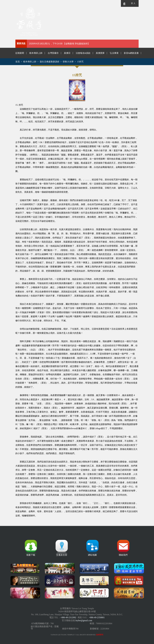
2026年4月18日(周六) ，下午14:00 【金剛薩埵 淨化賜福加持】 (59, 44)
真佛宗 (67, 53)
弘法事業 (114, 53)
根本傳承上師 (36, 53)
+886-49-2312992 (68, 617)
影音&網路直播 (131, 53)
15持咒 (80, 62)
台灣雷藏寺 (53, 53)
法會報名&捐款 (83, 53)
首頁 (18, 62)
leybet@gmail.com (84, 620)
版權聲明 (100, 635)
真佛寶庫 (100, 53)
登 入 (133, 3)
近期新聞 (20, 53)
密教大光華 (68, 62)
